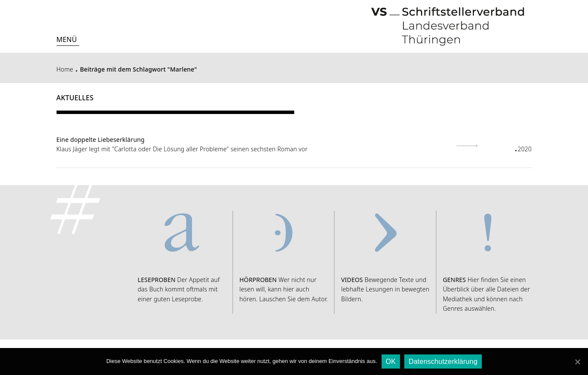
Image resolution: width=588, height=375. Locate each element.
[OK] (577, 362)
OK (391, 361)
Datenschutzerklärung (443, 361)
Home (65, 69)
